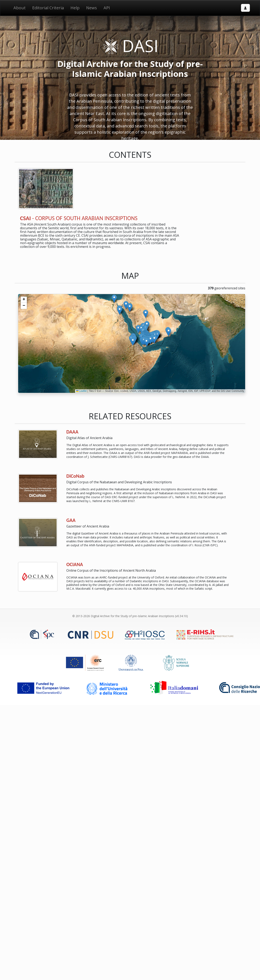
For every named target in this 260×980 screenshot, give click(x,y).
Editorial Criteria (48, 8)
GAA (71, 520)
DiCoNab (75, 476)
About (20, 8)
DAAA (72, 432)
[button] (146, 342)
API (107, 8)
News (92, 8)
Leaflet (81, 391)
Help (75, 8)
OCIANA (75, 564)
